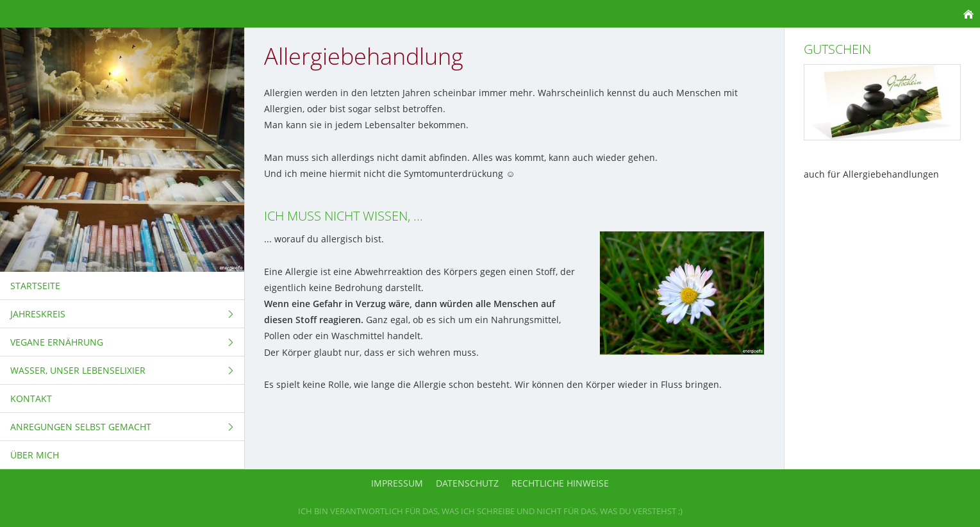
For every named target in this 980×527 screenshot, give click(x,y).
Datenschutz (467, 483)
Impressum (397, 483)
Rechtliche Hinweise (560, 483)
